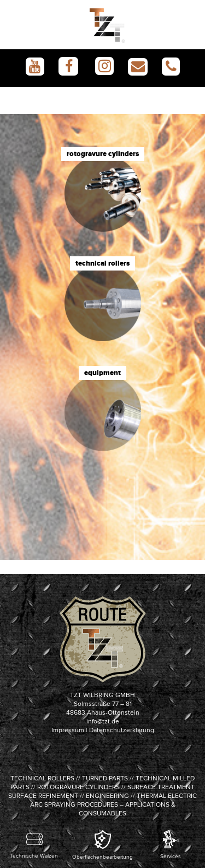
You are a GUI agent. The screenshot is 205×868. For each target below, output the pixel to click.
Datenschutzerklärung (122, 731)
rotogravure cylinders (103, 154)
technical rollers (102, 263)
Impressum (68, 731)
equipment (102, 373)
